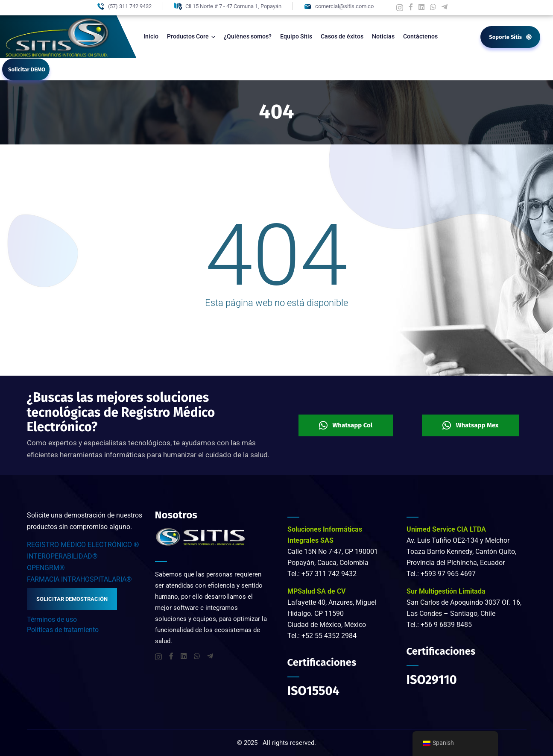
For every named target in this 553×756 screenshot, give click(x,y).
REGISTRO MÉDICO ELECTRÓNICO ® (83, 545)
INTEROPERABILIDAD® (62, 556)
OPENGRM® (46, 568)
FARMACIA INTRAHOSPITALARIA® (79, 579)
